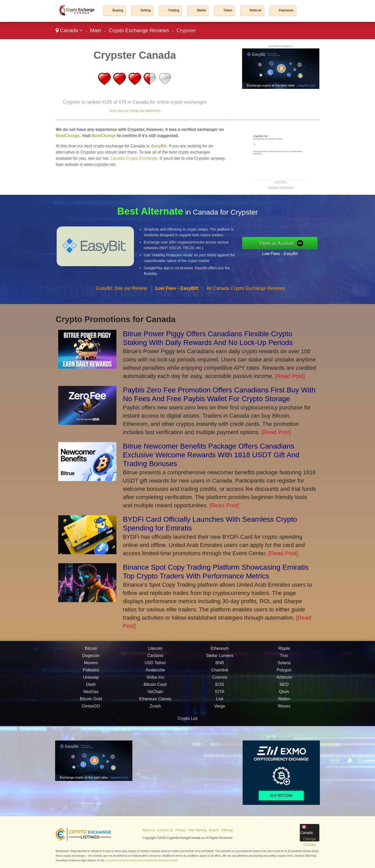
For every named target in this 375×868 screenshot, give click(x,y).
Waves (284, 731)
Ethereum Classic (155, 724)
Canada (69, 30)
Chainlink (220, 695)
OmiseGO (91, 731)
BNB (220, 688)
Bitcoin (91, 673)
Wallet (201, 10)
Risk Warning (197, 830)
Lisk (220, 724)
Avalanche (155, 695)
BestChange (68, 136)
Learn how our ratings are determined (135, 111)
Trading (174, 10)
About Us (148, 830)
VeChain (155, 717)
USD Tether (155, 688)
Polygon (284, 695)
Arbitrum (284, 702)
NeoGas (91, 717)
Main (96, 30)
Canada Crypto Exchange (134, 158)
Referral (256, 10)
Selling (146, 10)
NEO (284, 709)
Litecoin (155, 673)
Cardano (155, 681)
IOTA (220, 717)
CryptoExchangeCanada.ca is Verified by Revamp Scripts (142, 860)
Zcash (155, 731)
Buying (118, 10)
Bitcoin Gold (91, 724)
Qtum (284, 717)
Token (228, 10)
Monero (91, 688)
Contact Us (165, 830)
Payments (286, 10)
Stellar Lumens (220, 681)
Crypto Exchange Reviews (139, 30)
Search (214, 830)
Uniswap (91, 702)
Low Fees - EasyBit (305, 249)
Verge (220, 731)
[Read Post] (290, 376)
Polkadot (91, 695)
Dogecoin (91, 681)
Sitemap (227, 830)
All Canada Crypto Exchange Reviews (246, 313)
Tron (284, 681)
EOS (220, 709)
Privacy (180, 830)
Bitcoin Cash (155, 709)
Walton (284, 724)
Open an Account (303, 243)
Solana (284, 688)
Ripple (284, 673)
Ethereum (220, 673)
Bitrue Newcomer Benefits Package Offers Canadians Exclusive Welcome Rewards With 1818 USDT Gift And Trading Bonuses (211, 455)
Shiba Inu (155, 702)
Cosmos (220, 702)
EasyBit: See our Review (122, 313)
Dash (91, 709)
